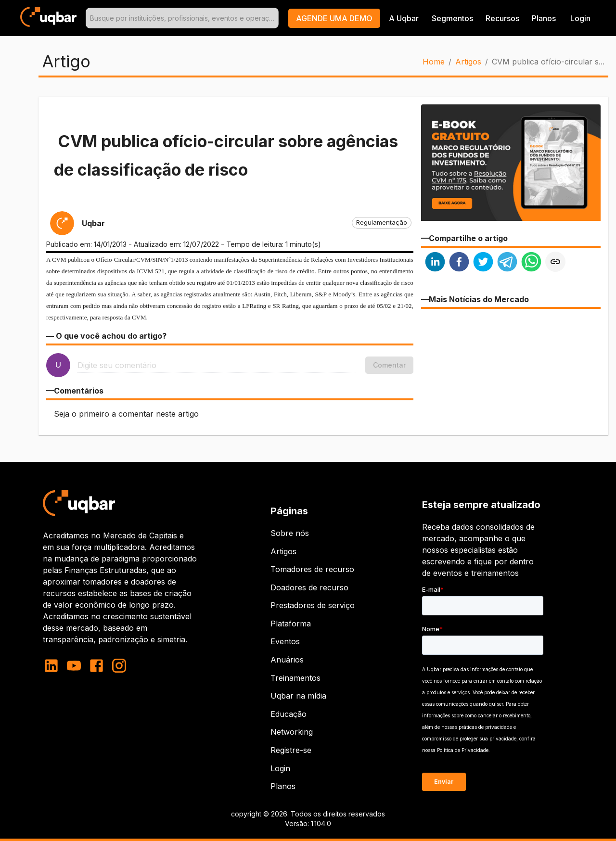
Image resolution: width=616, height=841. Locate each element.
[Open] (274, 18)
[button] (334, 18)
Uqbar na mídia (298, 696)
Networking (292, 732)
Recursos (502, 18)
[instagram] (119, 666)
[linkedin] (435, 263)
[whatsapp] (531, 263)
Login (280, 768)
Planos (544, 18)
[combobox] (182, 18)
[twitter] (483, 263)
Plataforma (291, 624)
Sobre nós (290, 533)
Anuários (287, 660)
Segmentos (452, 18)
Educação (289, 714)
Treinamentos (295, 678)
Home (434, 62)
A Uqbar (404, 18)
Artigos (468, 62)
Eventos (285, 641)
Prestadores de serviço (313, 605)
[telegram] (507, 263)
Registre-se (291, 750)
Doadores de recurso (309, 587)
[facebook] (459, 263)
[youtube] (74, 666)
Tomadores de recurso (312, 569)
